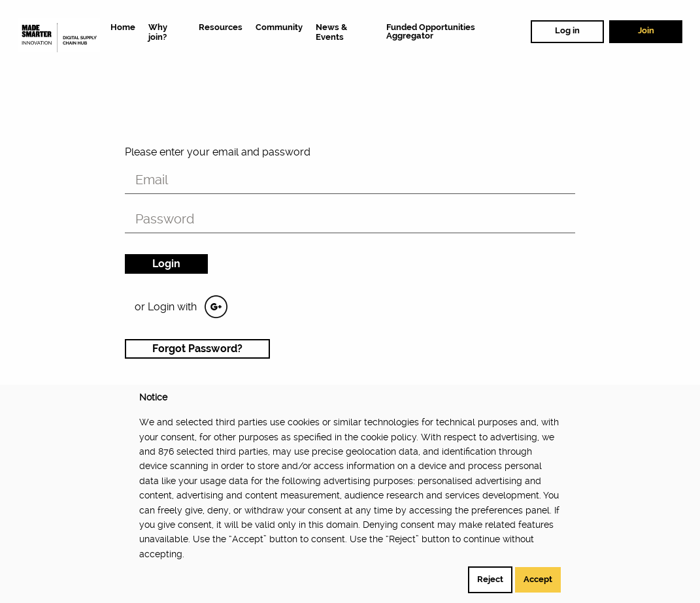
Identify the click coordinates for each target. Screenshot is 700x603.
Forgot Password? (197, 349)
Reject (490, 579)
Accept (538, 579)
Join (646, 30)
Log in (567, 30)
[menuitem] (123, 27)
